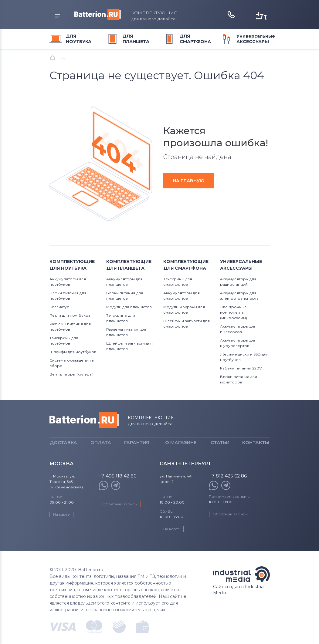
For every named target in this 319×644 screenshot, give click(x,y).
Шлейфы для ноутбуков (73, 352)
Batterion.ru (84, 420)
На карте (62, 524)
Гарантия (137, 447)
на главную (191, 181)
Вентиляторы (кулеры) (71, 374)
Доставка (63, 447)
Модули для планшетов (129, 307)
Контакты (256, 447)
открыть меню (54, 16)
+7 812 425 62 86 (229, 486)
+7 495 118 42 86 (118, 486)
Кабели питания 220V (241, 368)
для (79, 39)
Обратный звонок (120, 513)
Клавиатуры (61, 307)
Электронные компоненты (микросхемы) (234, 312)
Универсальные (256, 39)
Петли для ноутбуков (70, 315)
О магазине (181, 447)
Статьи (220, 447)
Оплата (101, 447)
